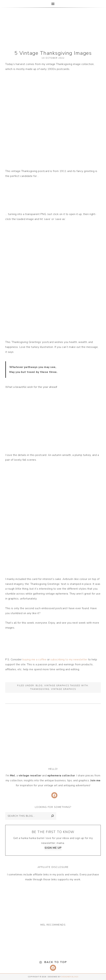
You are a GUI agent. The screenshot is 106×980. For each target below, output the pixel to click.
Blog (39, 686)
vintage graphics (64, 689)
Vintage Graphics (57, 686)
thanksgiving (40, 689)
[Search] (52, 816)
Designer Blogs (70, 977)
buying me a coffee (34, 660)
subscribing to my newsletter (69, 660)
